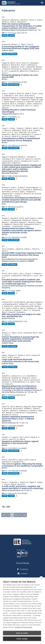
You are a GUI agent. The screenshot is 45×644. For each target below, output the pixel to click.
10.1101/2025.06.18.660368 (14, 471)
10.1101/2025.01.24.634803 (14, 448)
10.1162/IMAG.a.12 (11, 117)
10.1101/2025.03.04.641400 (14, 82)
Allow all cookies (22, 633)
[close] (41, 578)
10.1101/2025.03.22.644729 (14, 146)
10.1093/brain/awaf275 (12, 207)
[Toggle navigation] (42, 3)
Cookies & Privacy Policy (24, 627)
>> (24, 515)
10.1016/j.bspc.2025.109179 (14, 33)
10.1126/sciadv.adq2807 (13, 426)
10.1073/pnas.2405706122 (14, 395)
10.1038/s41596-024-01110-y (15, 321)
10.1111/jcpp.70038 (11, 291)
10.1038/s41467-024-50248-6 (15, 493)
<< (4, 515)
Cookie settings (22, 639)
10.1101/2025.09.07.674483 (14, 237)
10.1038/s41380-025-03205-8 (15, 176)
